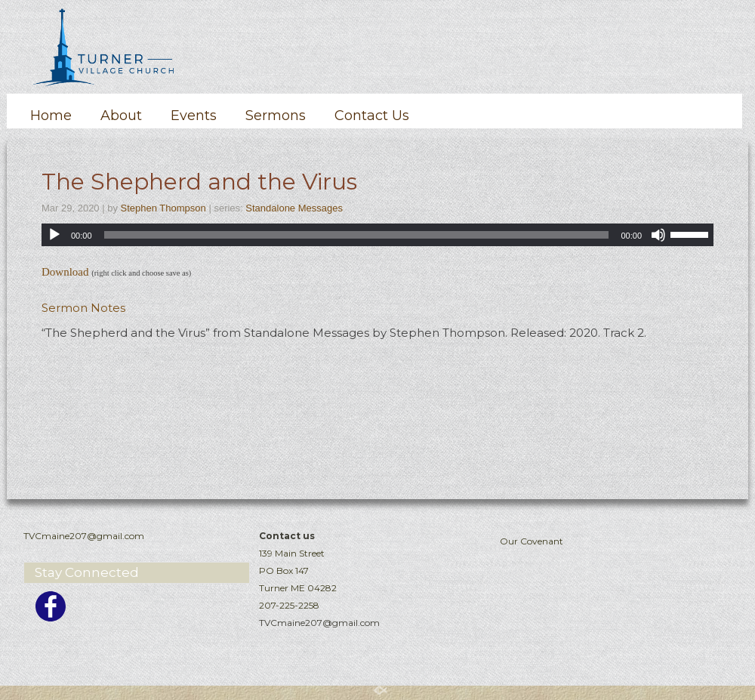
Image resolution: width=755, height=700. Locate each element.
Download (65, 272)
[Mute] (658, 235)
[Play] (54, 235)
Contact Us (372, 116)
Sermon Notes (83, 308)
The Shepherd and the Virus (199, 182)
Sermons (276, 116)
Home (51, 116)
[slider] (357, 235)
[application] (377, 235)
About (121, 116)
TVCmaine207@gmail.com (319, 623)
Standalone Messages (294, 208)
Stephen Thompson (163, 208)
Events (194, 116)
